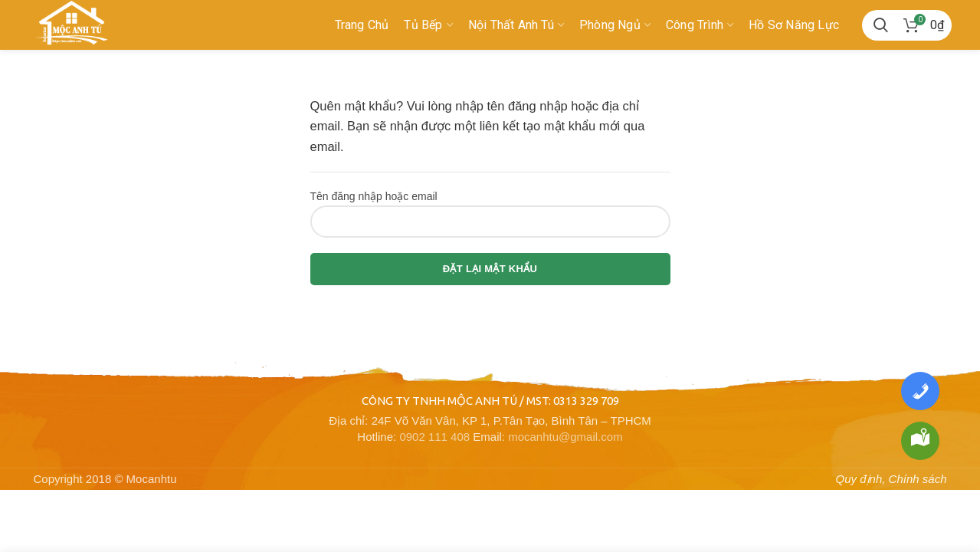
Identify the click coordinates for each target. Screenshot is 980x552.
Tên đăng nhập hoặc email (374, 196)
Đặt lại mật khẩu (490, 269)
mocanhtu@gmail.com (565, 437)
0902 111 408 (434, 437)
